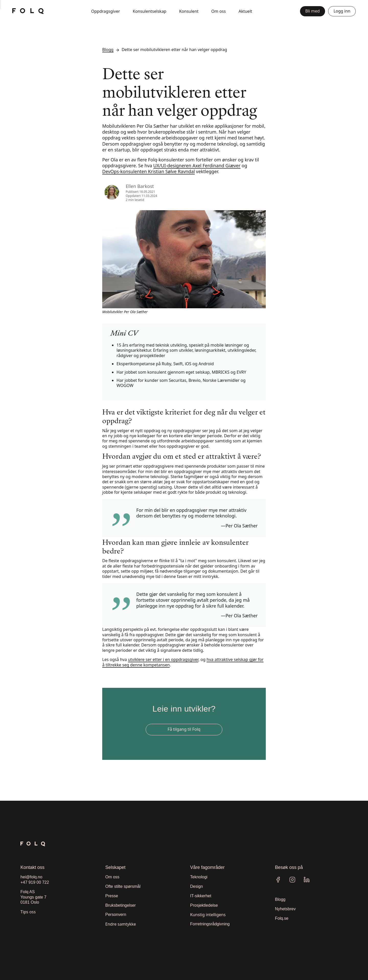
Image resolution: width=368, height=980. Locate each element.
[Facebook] (278, 880)
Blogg (108, 50)
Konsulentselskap (149, 11)
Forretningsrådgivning (210, 924)
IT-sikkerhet (201, 896)
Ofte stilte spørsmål (123, 886)
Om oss (219, 11)
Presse (112, 896)
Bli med (313, 11)
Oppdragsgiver (106, 11)
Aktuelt (245, 11)
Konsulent (189, 11)
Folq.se (282, 918)
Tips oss (28, 912)
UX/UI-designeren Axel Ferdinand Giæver (197, 166)
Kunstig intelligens (208, 915)
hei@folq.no (31, 877)
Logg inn (342, 11)
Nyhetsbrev (285, 909)
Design (197, 886)
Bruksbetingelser (120, 905)
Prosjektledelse (204, 905)
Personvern (116, 914)
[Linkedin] (307, 880)
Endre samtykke (121, 924)
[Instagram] (292, 880)
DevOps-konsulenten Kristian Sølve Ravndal (148, 171)
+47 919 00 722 (35, 882)
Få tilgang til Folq (184, 729)
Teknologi (199, 877)
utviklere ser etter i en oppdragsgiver (163, 659)
